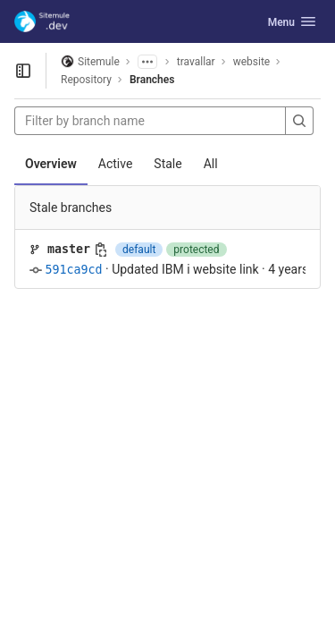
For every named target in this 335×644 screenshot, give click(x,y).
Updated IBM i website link (185, 269)
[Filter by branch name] (150, 121)
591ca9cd (73, 270)
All (211, 164)
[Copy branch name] (101, 250)
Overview (51, 164)
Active (116, 164)
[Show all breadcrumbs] (147, 62)
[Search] (299, 121)
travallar (196, 62)
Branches (152, 80)
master (69, 249)
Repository (86, 80)
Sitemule (90, 61)
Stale (167, 164)
